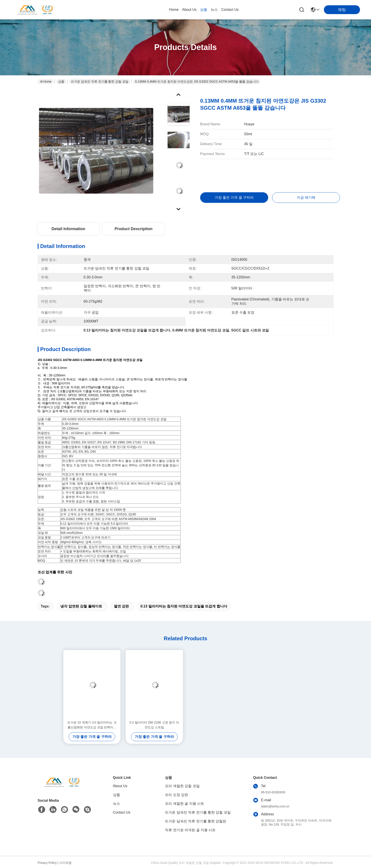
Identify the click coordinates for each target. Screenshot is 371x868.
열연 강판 (121, 606)
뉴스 (214, 10)
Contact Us (230, 10)
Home (174, 10)
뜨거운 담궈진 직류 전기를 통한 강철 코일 (100, 81)
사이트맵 (65, 863)
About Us (189, 10)
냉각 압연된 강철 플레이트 (81, 606)
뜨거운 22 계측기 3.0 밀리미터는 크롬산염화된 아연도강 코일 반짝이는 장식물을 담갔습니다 (92, 725)
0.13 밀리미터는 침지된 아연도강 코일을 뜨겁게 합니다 (184, 606)
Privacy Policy (47, 863)
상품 (204, 10)
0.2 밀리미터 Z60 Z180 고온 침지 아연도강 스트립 (154, 725)
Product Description (133, 229)
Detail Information (68, 229)
